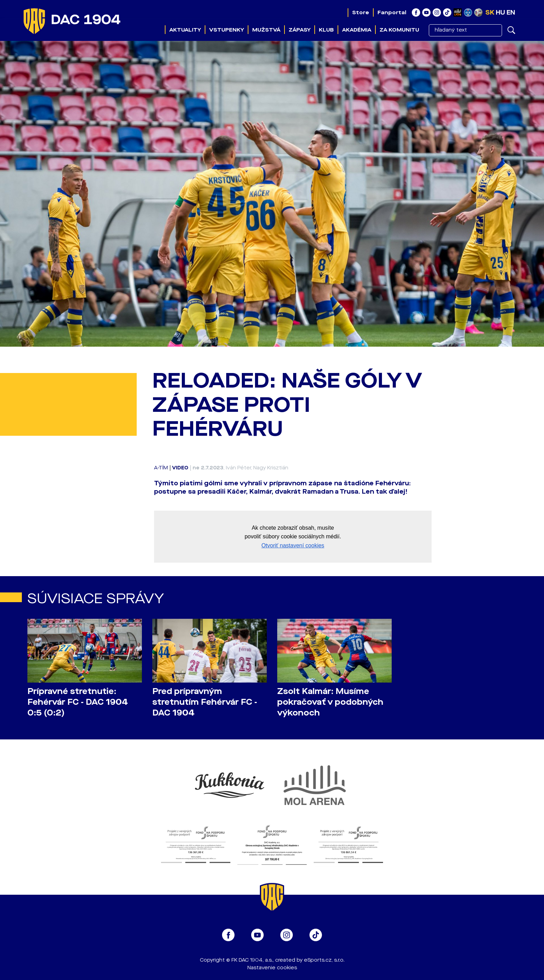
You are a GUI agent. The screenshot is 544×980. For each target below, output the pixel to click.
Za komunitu (399, 30)
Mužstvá (266, 30)
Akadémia (357, 30)
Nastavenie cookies (272, 968)
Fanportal (392, 12)
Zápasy (300, 30)
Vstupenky (227, 30)
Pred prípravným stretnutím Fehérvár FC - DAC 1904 (205, 702)
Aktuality (185, 30)
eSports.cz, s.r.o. (324, 960)
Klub (326, 30)
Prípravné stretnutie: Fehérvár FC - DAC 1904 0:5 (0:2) (78, 702)
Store (361, 12)
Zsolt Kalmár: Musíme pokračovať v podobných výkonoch (330, 702)
